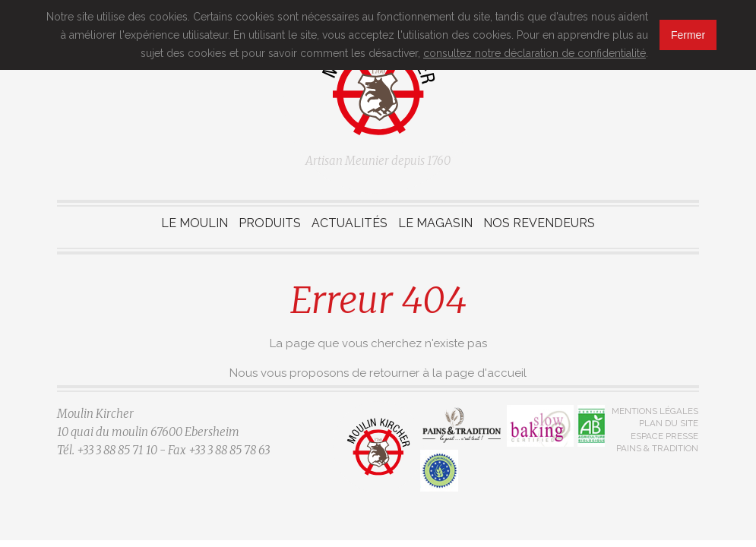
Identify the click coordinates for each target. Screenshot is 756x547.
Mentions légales (655, 411)
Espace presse (664, 436)
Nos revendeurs (539, 223)
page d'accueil (486, 373)
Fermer (688, 35)
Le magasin (435, 223)
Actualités (350, 223)
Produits (270, 223)
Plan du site (669, 423)
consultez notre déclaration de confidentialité (535, 53)
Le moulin (195, 223)
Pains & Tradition (657, 448)
